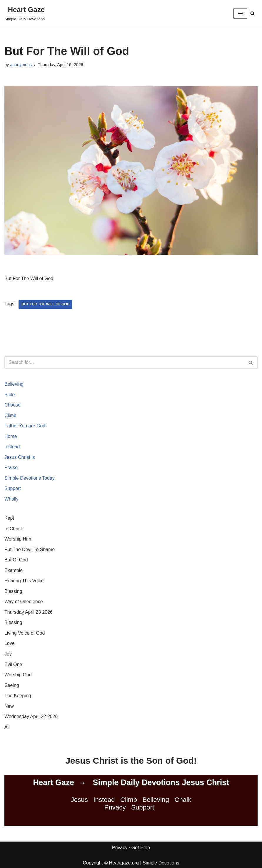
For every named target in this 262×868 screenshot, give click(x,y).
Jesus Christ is (20, 458)
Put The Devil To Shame (30, 550)
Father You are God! (26, 426)
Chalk (183, 801)
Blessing (13, 592)
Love (10, 644)
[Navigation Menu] (240, 14)
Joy (8, 654)
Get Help (141, 848)
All (7, 728)
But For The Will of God (46, 305)
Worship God (18, 675)
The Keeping (18, 696)
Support (13, 489)
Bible (10, 395)
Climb (10, 415)
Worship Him (18, 540)
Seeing (12, 686)
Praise (11, 468)
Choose (12, 405)
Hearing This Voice (24, 581)
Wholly (11, 499)
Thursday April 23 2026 (29, 613)
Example (14, 571)
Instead (12, 447)
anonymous (21, 65)
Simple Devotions (161, 863)
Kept (9, 518)
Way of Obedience (24, 602)
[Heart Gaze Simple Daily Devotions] (25, 14)
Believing (14, 384)
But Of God (16, 560)
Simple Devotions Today (30, 478)
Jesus (79, 801)
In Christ (13, 529)
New (9, 707)
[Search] (252, 13)
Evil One (13, 665)
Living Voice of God (25, 634)
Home (11, 436)
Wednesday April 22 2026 (31, 717)
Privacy (115, 808)
